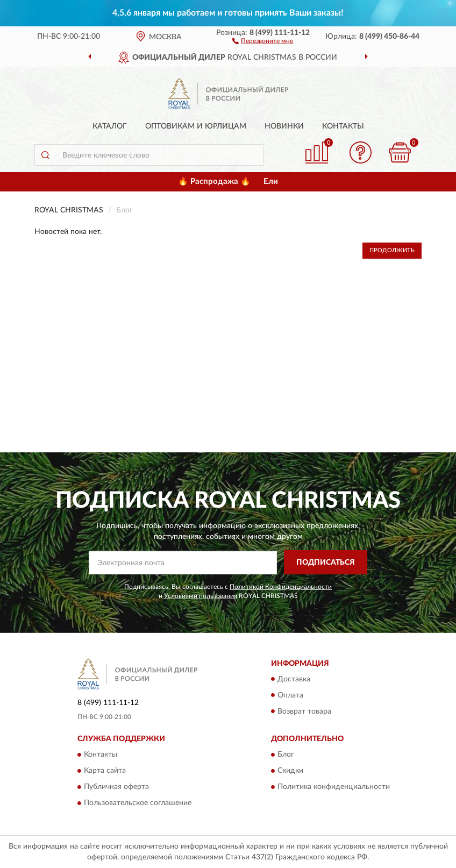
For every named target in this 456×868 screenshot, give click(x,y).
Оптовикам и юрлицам (196, 126)
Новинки (284, 126)
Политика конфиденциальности (334, 787)
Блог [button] (286, 755)
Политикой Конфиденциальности (281, 587)
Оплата (290, 695)
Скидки (290, 771)
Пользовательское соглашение (138, 803)
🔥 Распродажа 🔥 (214, 182)
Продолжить (392, 250)
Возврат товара (304, 712)
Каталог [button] (110, 126)
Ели (271, 182)
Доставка (294, 679)
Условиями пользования (201, 596)
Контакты (343, 126)
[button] (263, 40)
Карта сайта (105, 771)
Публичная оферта (116, 787)
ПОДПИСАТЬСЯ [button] (326, 563)
